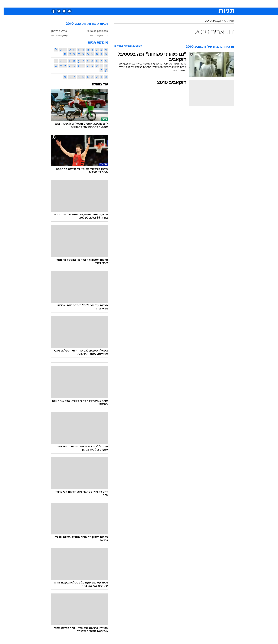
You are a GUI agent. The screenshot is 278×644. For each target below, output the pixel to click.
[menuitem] (211, 4)
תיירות (117, 4)
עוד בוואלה (96, 85)
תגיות (227, 21)
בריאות (130, 4)
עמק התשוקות (56, 35)
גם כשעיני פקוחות (94, 35)
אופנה (89, 4)
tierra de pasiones (94, 31)
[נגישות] (5, 4)
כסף (151, 4)
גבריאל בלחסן (56, 31)
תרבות (174, 4)
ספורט (200, 4)
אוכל (141, 4)
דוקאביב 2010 (210, 21)
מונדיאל (187, 4)
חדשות (213, 4)
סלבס (162, 4)
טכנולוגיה (103, 4)
